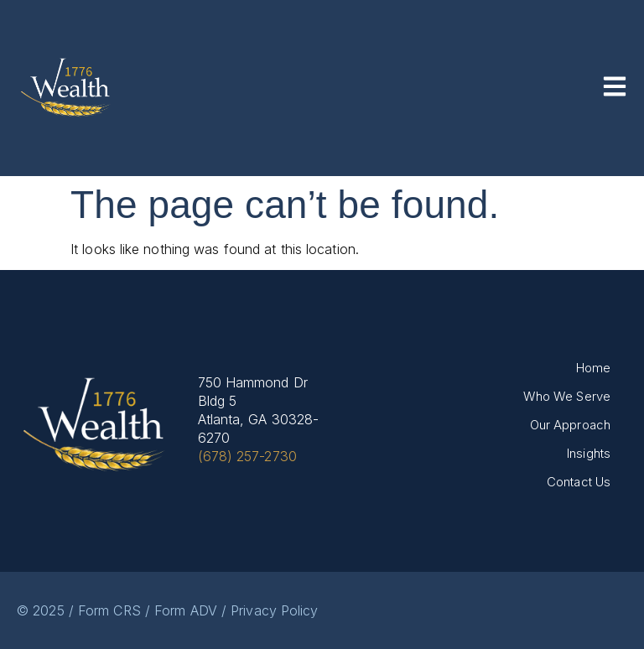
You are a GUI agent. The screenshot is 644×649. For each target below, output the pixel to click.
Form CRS (109, 610)
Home (593, 368)
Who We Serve (567, 396)
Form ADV (186, 610)
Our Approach (570, 425)
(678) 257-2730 (247, 456)
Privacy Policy (274, 610)
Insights (589, 453)
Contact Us (579, 482)
